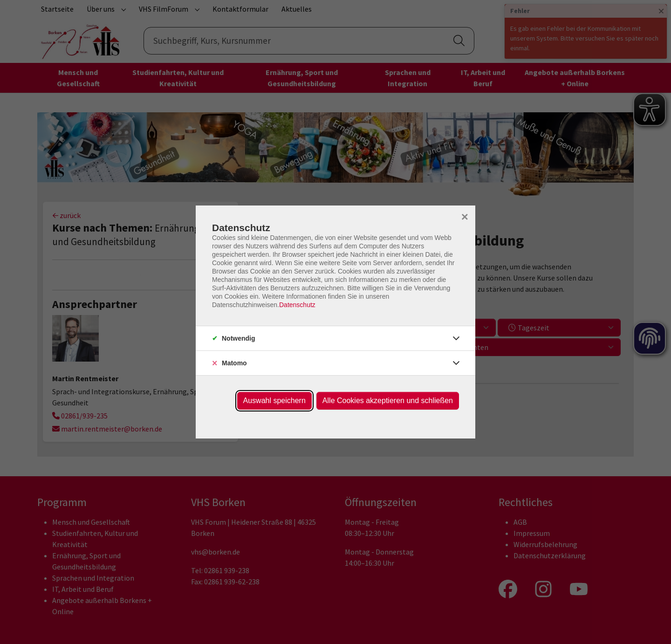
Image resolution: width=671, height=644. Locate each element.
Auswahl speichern (274, 401)
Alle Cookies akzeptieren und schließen (388, 401)
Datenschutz (297, 305)
